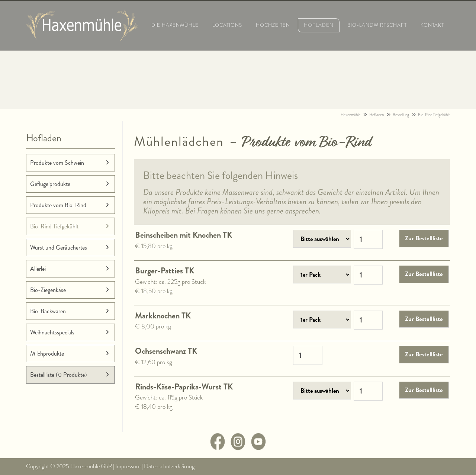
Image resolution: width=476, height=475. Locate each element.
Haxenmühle (350, 115)
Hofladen (377, 115)
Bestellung (401, 115)
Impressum (128, 466)
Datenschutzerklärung (169, 466)
